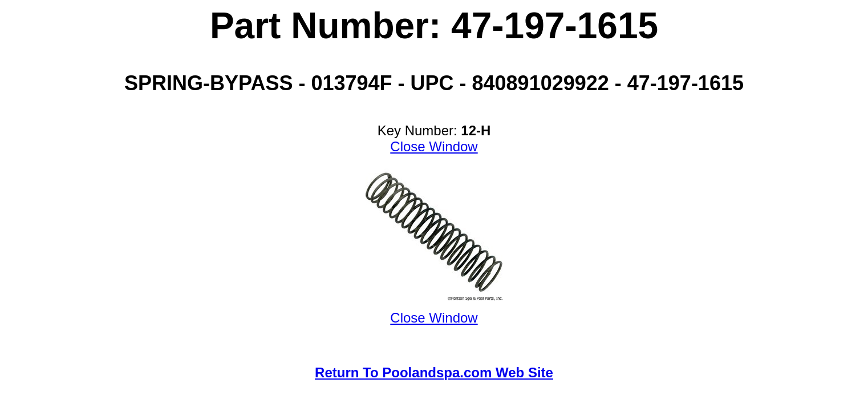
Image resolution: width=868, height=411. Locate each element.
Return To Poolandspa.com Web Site (434, 372)
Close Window (434, 146)
